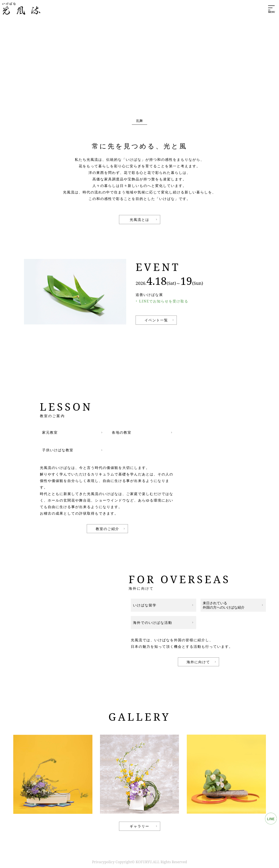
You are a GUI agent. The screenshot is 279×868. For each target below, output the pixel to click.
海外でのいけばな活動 (153, 623)
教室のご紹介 (107, 529)
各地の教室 (122, 432)
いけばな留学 (145, 605)
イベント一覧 (156, 320)
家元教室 (50, 432)
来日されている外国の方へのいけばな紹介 (224, 605)
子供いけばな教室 (58, 450)
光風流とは (139, 220)
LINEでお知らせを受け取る (164, 301)
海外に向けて (198, 662)
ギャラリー (139, 826)
